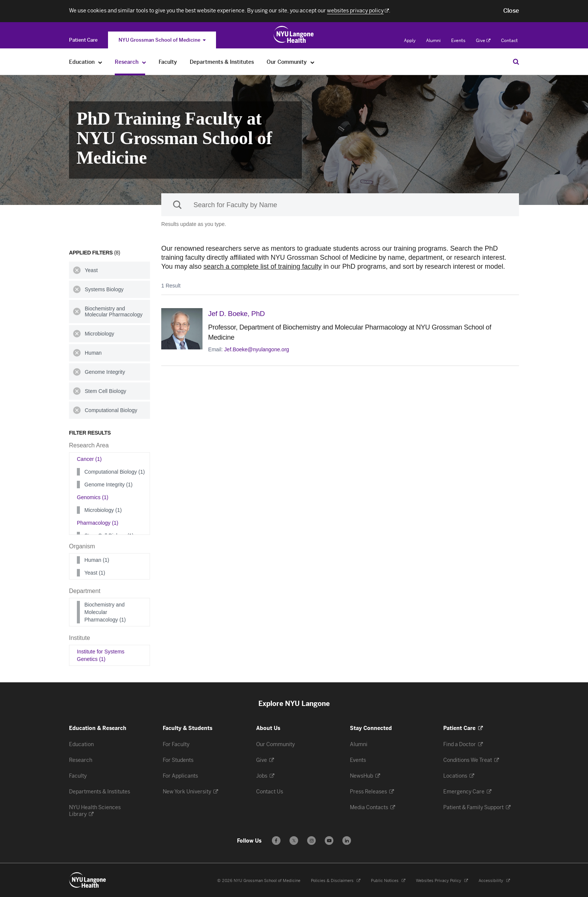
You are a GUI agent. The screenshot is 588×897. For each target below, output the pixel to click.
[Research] (144, 62)
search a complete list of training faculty (262, 266)
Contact (509, 41)
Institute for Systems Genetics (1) (101, 655)
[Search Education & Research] (516, 62)
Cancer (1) (89, 459)
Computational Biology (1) (115, 472)
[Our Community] (313, 62)
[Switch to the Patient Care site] (83, 40)
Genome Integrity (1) (108, 485)
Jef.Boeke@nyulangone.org (257, 349)
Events (458, 41)
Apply (410, 41)
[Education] (100, 62)
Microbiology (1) (103, 510)
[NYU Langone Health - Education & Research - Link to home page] (88, 880)
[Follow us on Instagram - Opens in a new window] (311, 841)
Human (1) (97, 560)
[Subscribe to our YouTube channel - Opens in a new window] (329, 841)
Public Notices (388, 881)
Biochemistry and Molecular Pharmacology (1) (105, 612)
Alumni (433, 41)
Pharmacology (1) (98, 523)
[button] (511, 11)
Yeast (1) (95, 573)
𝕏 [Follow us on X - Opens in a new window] (294, 842)
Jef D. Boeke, (240, 313)
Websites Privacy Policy (442, 881)
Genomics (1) (93, 497)
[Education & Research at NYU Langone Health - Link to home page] (294, 35)
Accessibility (494, 881)
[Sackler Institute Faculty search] (340, 205)
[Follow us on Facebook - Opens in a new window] (276, 841)
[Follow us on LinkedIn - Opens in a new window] (347, 841)
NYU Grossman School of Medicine (162, 40)
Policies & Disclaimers (336, 881)
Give (483, 41)
